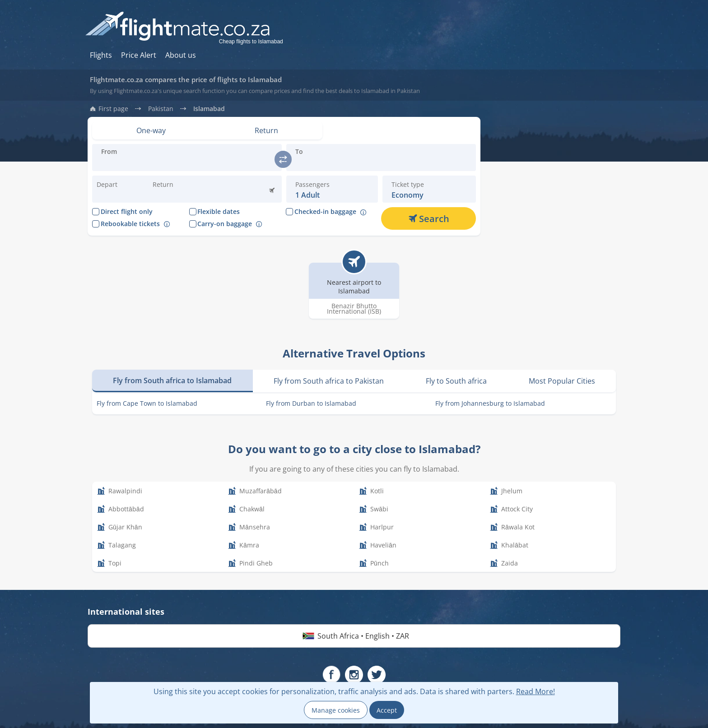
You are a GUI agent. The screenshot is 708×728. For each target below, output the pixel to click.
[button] (174, 189)
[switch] (283, 159)
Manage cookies (336, 710)
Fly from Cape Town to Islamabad (147, 403)
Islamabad (209, 109)
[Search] (429, 218)
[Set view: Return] (267, 130)
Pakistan (161, 109)
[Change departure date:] (118, 189)
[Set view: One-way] (151, 130)
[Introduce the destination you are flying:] (187, 163)
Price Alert (139, 55)
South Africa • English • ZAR (354, 636)
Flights (101, 55)
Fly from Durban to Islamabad (311, 403)
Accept (387, 710)
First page (113, 109)
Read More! (536, 691)
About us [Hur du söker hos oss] (181, 55)
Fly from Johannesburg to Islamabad (490, 403)
